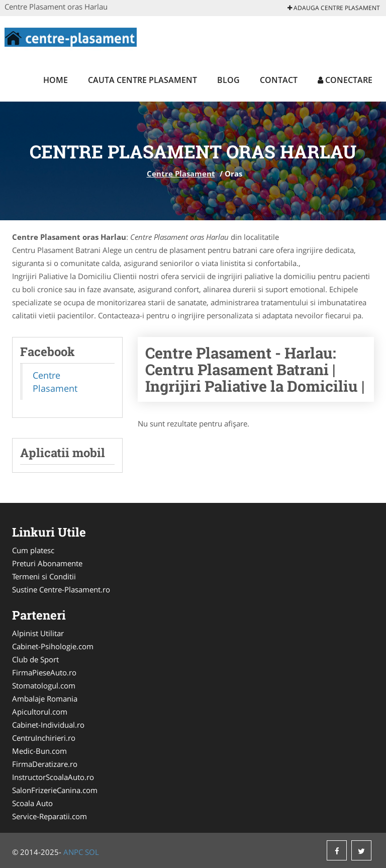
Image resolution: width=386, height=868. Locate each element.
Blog (228, 80)
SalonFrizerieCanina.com (55, 790)
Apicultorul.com (40, 712)
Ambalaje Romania (45, 699)
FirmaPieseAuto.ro (44, 672)
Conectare (345, 80)
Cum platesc (33, 550)
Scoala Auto (32, 803)
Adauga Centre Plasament (334, 8)
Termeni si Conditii (44, 576)
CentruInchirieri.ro (44, 738)
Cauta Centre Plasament (142, 80)
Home (56, 80)
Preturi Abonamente (47, 563)
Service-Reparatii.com (50, 816)
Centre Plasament (181, 173)
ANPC (73, 852)
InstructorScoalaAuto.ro (53, 777)
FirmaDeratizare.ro (45, 764)
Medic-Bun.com (39, 751)
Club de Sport (35, 659)
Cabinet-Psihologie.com (53, 646)
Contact (279, 80)
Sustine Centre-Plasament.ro (61, 589)
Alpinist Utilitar (38, 633)
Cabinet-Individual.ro (48, 725)
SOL (92, 852)
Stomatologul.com (44, 685)
